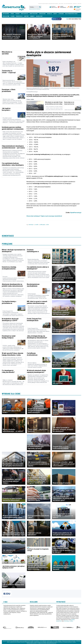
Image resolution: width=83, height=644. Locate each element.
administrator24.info (14, 7)
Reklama (79, 4)
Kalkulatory (39, 16)
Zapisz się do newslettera (75, 19)
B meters (26, 16)
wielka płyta (43, 225)
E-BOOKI (13, 16)
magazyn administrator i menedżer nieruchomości (48, 4)
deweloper (31, 225)
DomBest (32, 16)
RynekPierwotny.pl (76, 213)
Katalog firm (6, 16)
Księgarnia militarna (79, 627)
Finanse (17, 14)
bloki (48, 225)
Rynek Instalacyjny (55, 627)
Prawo (12, 14)
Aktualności (6, 14)
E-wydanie (61, 14)
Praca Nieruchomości (57, 19)
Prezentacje (19, 16)
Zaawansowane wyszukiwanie (35, 9)
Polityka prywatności (68, 4)
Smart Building (34, 14)
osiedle (37, 225)
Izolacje (42, 627)
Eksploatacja (25, 14)
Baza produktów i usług (71, 14)
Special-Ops (31, 627)
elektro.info (20, 627)
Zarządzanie (42, 14)
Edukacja (49, 14)
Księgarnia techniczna (68, 627)
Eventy (55, 14)
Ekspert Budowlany (7, 627)
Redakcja (75, 4)
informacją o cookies (68, 621)
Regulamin (61, 4)
